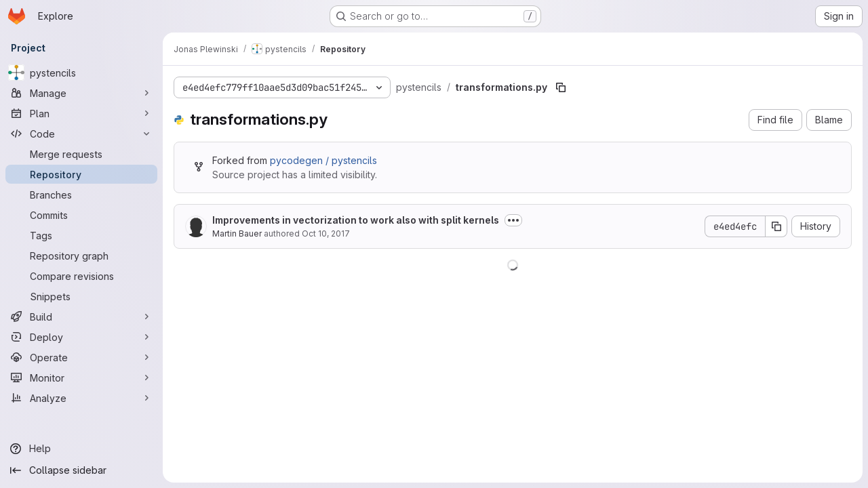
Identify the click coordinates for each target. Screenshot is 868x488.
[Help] (81, 449)
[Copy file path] (561, 87)
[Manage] (81, 93)
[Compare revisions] (81, 276)
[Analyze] (81, 398)
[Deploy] (81, 337)
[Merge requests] (81, 154)
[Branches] (81, 195)
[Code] (81, 134)
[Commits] (81, 215)
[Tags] (81, 235)
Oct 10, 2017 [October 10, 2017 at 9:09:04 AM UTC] (326, 233)
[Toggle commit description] (513, 220)
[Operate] (81, 357)
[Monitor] (81, 378)
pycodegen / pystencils (323, 160)
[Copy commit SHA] (776, 226)
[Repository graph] (81, 256)
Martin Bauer (237, 233)
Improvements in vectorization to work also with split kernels (356, 220)
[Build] (81, 317)
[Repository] (81, 174)
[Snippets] (81, 296)
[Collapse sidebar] (81, 470)
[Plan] (81, 113)
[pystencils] (81, 73)
